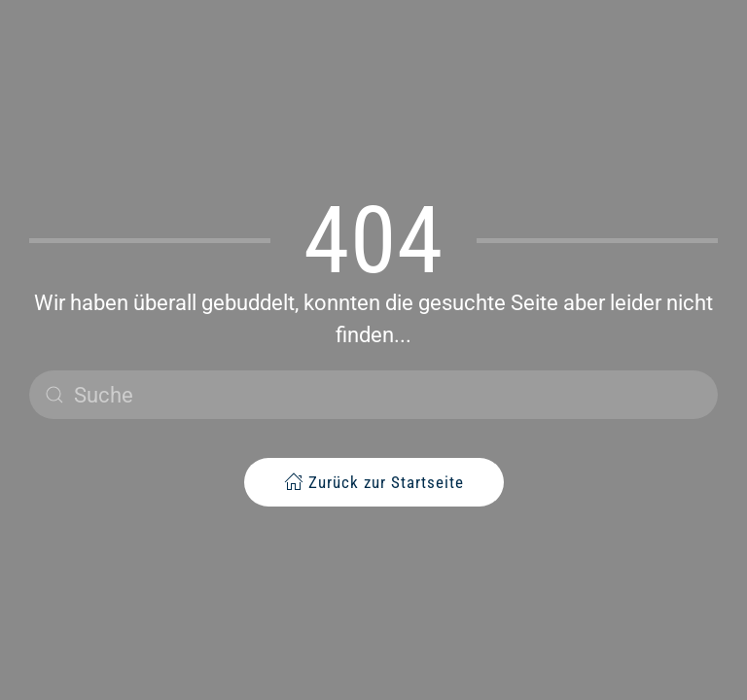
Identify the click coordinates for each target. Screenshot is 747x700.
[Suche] (373, 395)
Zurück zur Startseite (374, 482)
